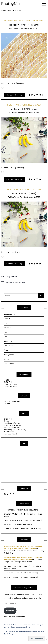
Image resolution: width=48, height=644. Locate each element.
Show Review (9, 364)
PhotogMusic (13, 3)
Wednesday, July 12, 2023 (30, 28)
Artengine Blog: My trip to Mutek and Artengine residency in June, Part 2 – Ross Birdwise (23, 547)
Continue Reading (14, 95)
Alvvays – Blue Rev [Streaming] (26, 573)
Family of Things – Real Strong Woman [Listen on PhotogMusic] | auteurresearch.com (23, 558)
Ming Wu (14, 28)
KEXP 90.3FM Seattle (12, 425)
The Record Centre (11, 434)
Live (5, 332)
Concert (7, 319)
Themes (7, 404)
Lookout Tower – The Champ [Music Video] (23, 520)
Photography (9, 355)
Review (38, 105)
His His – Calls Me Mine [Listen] (18, 524)
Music (28, 21)
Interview (7, 328)
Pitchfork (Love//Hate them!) (15, 430)
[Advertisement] (23, 464)
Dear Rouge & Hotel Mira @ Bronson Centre (22, 567)
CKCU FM (8, 382)
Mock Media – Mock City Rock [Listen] (21, 510)
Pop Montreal (9, 432)
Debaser (7, 421)
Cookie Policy (8, 634)
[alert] (24, 283)
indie (21, 21)
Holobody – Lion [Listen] (24, 193)
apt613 (6, 380)
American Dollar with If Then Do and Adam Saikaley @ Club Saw (24, 552)
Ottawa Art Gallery (11, 384)
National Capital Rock (12, 401)
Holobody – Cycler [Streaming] (24, 25)
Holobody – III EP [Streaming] (24, 109)
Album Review (10, 21)
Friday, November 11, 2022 (30, 113)
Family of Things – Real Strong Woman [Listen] (23, 561)
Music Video (39, 21)
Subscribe (10, 611)
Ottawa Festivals (10, 386)
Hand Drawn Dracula (12, 423)
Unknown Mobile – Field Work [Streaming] (22, 528)
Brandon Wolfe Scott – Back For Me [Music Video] (23, 515)
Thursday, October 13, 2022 (30, 197)
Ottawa (7, 350)
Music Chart (8, 341)
